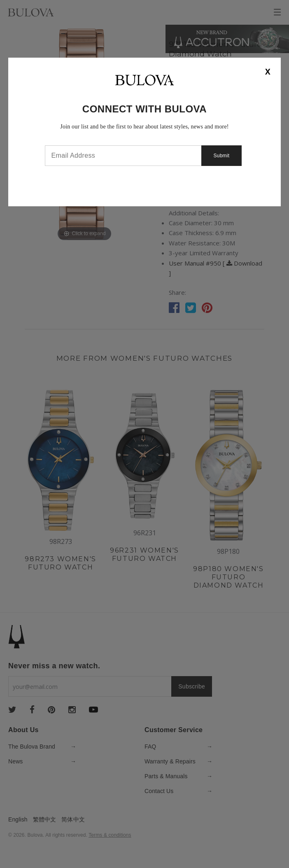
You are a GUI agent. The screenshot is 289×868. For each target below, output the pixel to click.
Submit (222, 156)
